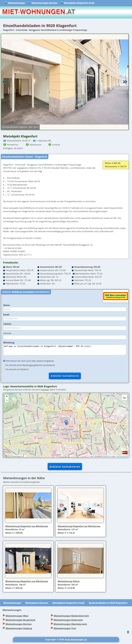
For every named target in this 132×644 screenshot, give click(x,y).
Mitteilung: (9, 343)
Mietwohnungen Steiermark (68, 622)
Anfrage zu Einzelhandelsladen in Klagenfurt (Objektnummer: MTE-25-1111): (65, 351)
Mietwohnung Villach (69, 583)
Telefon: (7, 324)
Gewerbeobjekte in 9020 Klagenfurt (108, 605)
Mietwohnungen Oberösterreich (70, 626)
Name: (7, 305)
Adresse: (7, 333)
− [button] (7, 403)
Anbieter (45, 392)
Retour (5, 82)
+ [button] (7, 399)
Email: (6, 315)
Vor (125, 82)
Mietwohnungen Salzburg (19, 630)
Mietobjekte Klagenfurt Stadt (79, 3)
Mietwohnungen (16, 3)
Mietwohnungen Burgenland (20, 622)
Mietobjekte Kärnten (37, 605)
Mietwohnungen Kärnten (45, 3)
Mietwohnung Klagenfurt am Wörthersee (27, 528)
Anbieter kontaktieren (65, 469)
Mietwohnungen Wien (17, 618)
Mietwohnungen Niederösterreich (71, 618)
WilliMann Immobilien (23, 292)
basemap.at (107, 458)
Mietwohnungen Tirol (65, 630)
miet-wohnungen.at (122, 458)
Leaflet (92, 458)
